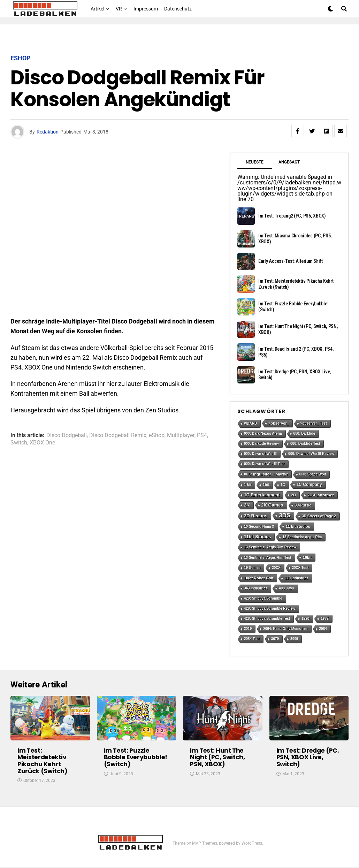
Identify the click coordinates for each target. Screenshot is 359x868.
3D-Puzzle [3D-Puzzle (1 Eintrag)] (303, 505)
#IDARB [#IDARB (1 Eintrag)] (250, 423)
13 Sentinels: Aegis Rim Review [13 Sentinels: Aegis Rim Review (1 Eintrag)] (270, 547)
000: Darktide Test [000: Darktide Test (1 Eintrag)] (305, 444)
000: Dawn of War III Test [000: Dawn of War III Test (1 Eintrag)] (264, 464)
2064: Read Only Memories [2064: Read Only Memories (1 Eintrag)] (285, 629)
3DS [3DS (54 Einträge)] (285, 515)
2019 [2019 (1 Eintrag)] (248, 629)
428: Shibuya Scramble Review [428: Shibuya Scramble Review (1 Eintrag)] (270, 608)
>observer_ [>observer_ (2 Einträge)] (278, 423)
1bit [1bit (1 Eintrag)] (266, 485)
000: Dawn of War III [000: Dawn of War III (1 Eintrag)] (260, 454)
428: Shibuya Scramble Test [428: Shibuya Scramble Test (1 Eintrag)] (267, 619)
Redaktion (48, 132)
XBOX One (42, 443)
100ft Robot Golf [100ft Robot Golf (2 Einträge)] (259, 578)
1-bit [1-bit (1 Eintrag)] (248, 485)
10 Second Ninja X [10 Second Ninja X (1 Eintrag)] (259, 527)
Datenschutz (178, 9)
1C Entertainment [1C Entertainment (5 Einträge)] (262, 495)
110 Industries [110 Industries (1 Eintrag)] (296, 578)
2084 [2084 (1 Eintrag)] (323, 629)
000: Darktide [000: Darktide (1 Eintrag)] (304, 433)
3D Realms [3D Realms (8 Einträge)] (256, 516)
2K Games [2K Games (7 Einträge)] (272, 505)
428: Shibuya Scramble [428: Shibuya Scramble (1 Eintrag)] (263, 598)
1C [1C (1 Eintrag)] (283, 485)
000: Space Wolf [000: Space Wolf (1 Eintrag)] (313, 474)
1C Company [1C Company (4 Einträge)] (309, 485)
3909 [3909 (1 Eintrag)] (294, 639)
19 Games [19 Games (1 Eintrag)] (252, 568)
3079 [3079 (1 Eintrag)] (275, 639)
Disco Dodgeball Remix (118, 435)
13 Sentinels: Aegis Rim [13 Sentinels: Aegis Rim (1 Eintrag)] (302, 537)
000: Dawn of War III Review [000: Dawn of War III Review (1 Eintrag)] (311, 454)
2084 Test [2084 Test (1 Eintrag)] (252, 639)
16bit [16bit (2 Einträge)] (307, 557)
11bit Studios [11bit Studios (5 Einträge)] (257, 537)
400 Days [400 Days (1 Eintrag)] (286, 588)
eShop (157, 435)
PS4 (202, 435)
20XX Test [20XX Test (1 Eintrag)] (300, 568)
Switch (19, 443)
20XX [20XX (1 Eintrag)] (276, 568)
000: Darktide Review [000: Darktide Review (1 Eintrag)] (261, 444)
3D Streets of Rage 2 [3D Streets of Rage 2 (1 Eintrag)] (319, 516)
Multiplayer (181, 435)
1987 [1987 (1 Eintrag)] (324, 619)
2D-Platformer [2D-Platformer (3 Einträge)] (321, 495)
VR (119, 9)
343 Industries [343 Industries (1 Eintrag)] (256, 588)
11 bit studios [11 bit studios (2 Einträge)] (298, 526)
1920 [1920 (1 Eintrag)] (305, 619)
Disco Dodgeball (67, 435)
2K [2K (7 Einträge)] (247, 505)
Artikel (97, 9)
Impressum (146, 9)
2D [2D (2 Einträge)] (293, 495)
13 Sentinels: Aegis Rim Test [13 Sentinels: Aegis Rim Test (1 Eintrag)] (268, 558)
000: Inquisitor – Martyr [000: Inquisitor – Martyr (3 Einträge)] (266, 474)
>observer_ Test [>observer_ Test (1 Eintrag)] (314, 423)
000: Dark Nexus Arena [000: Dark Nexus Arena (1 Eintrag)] (263, 433)
